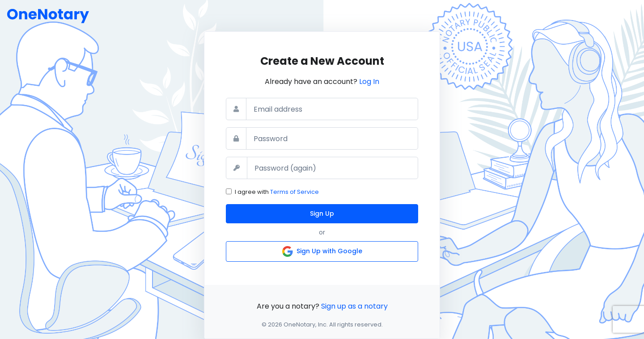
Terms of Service (294, 192)
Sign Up (322, 213)
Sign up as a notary (354, 306)
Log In (369, 82)
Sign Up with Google (322, 251)
